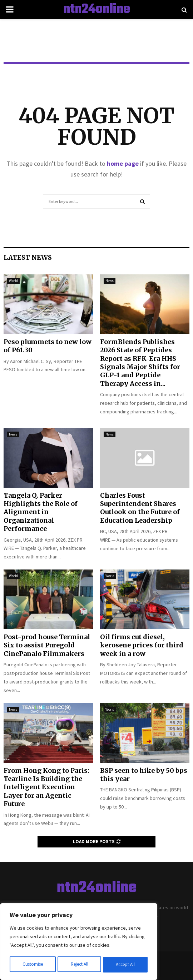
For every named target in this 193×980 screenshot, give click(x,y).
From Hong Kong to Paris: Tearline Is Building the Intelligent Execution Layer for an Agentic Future (46, 787)
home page (123, 163)
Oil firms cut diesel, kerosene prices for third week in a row (142, 645)
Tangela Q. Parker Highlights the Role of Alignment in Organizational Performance (41, 512)
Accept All (125, 965)
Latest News (28, 257)
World (13, 281)
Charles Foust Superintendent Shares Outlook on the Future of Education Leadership (140, 508)
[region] (79, 942)
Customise (33, 965)
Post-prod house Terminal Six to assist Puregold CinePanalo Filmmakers (47, 645)
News (110, 281)
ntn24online (97, 10)
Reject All (79, 965)
